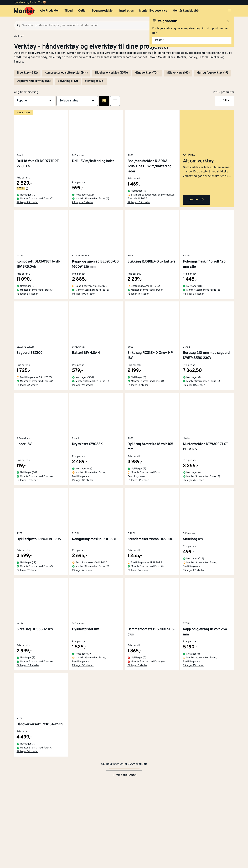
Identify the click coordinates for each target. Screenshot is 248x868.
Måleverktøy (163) (178, 73)
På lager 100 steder (83, 294)
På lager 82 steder (138, 480)
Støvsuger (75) (95, 81)
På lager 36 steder (83, 480)
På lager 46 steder (138, 294)
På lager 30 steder (83, 666)
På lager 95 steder (27, 203)
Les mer (196, 200)
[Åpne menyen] (229, 11)
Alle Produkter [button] (49, 11)
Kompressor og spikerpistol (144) (66, 73)
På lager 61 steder (82, 570)
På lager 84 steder (27, 752)
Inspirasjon (126, 11)
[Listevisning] (115, 101)
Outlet (82, 11)
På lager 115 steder (194, 385)
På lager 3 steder (137, 666)
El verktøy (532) (27, 73)
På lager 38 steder (27, 294)
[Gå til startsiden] (25, 11)
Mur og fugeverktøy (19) (212, 73)
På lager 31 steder (138, 385)
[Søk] (17, 25)
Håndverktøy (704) (147, 73)
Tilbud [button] (69, 11)
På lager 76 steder (193, 480)
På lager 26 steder (194, 570)
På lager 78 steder (193, 294)
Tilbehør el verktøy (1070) (111, 73)
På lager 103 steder (139, 203)
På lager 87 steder (27, 480)
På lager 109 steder (28, 666)
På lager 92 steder (27, 385)
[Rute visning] (104, 101)
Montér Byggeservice (153, 11)
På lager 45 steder (83, 203)
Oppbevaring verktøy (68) (34, 81)
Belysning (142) (68, 81)
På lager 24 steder (138, 570)
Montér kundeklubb (186, 11)
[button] (34, 101)
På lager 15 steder (193, 666)
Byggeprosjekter (103, 11)
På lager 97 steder (82, 385)
